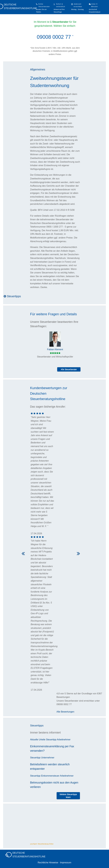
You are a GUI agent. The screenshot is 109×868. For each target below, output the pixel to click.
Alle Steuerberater (69, 369)
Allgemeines (38, 69)
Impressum (66, 863)
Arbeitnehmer (64, 740)
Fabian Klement (55, 349)
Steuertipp (51, 740)
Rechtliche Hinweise (48, 863)
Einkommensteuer (50, 776)
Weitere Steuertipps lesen (68, 796)
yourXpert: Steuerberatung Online (42, 844)
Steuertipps (12, 296)
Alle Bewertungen (65, 712)
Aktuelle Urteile (38, 740)
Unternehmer (48, 758)
